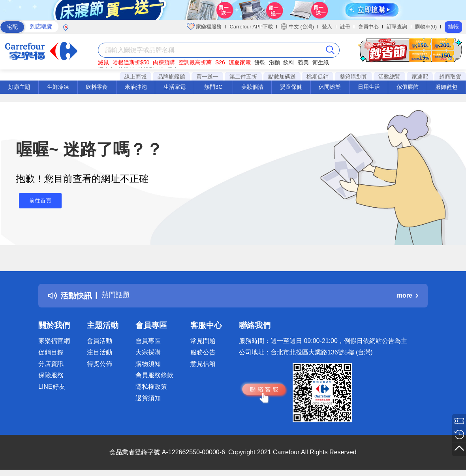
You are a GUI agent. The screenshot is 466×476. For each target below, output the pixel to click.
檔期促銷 (318, 77)
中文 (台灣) (297, 26)
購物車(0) (426, 27)
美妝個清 (252, 87)
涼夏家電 (240, 62)
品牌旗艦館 (171, 77)
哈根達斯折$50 (131, 62)
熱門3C (213, 87)
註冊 (345, 27)
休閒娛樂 (330, 87)
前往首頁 (37, 201)
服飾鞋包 (446, 87)
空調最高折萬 (195, 62)
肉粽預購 (164, 62)
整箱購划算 (353, 77)
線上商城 (135, 77)
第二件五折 (243, 77)
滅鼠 (103, 62)
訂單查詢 (397, 27)
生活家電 (175, 87)
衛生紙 (321, 62)
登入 (327, 27)
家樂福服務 (204, 26)
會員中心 (368, 27)
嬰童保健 (291, 87)
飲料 (289, 62)
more (408, 295)
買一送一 (207, 77)
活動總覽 (389, 77)
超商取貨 (450, 77)
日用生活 (369, 87)
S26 (220, 62)
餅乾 (260, 62)
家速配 (420, 77)
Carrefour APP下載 (251, 27)
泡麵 (274, 62)
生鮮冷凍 (58, 87)
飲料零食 (97, 87)
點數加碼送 (282, 77)
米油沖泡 (136, 87)
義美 (303, 62)
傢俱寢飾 (408, 87)
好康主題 (19, 87)
